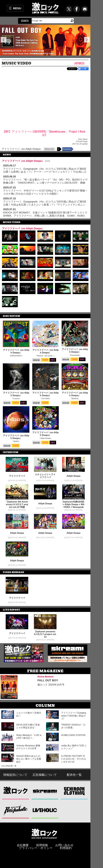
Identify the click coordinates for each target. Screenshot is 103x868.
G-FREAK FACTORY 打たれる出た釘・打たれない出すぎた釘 (74, 759)
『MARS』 (16, 441)
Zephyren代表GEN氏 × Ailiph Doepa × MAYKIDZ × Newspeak (74, 504)
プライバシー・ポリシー (36, 848)
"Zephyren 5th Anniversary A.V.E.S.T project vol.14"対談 (17, 504)
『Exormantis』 (75, 355)
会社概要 (23, 845)
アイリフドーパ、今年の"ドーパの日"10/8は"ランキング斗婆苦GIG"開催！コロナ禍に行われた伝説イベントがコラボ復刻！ (45, 192)
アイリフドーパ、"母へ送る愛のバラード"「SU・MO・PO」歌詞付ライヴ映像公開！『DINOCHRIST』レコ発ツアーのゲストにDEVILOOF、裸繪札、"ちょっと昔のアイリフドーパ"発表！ (45, 183)
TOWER (45, 360)
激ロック (16, 791)
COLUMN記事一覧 (9, 766)
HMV (53, 360)
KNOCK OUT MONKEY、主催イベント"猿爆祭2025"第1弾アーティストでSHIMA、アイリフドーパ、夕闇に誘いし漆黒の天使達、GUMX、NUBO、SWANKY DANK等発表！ (45, 216)
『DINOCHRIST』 (16, 356)
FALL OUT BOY (48, 680)
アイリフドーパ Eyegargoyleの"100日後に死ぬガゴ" (74, 716)
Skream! (45, 791)
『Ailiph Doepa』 (45, 438)
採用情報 (42, 845)
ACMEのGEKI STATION (73, 735)
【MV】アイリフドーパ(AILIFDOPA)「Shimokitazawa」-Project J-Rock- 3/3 (44, 133)
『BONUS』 (75, 399)
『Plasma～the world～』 (45, 356)
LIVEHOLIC (45, 810)
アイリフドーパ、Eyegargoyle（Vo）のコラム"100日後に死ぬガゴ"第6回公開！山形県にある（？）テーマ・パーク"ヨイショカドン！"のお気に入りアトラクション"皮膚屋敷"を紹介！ (45, 172)
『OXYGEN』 (45, 399)
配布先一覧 (74, 775)
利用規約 (66, 848)
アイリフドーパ (17, 476)
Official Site (49, 149)
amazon (36, 360)
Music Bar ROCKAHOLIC (16, 810)
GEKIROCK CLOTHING (74, 791)
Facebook (67, 149)
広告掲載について (45, 775)
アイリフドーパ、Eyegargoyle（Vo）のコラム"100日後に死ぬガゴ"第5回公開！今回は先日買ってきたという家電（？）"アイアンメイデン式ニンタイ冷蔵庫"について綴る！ (45, 205)
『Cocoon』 (16, 399)
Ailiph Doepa (73, 476)
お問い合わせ (64, 845)
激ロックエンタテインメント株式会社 (44, 834)
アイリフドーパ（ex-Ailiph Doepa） (22, 149)
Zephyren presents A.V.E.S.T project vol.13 (45, 634)
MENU (17, 8)
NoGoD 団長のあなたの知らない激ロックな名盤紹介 (29, 759)
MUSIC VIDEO (16, 63)
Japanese (79, 63)
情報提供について (15, 775)
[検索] (49, 21)
